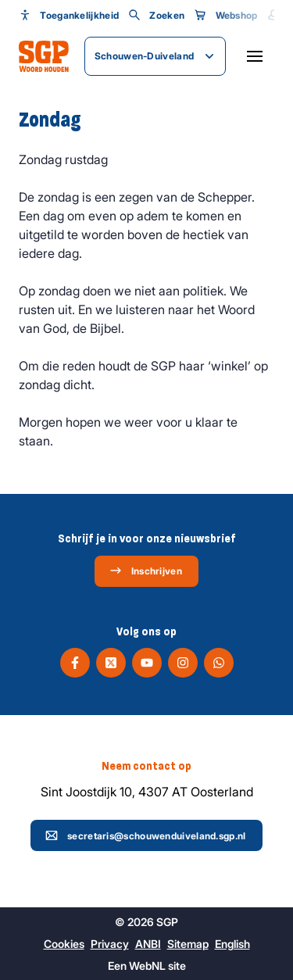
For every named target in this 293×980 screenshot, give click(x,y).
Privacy (110, 944)
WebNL (147, 966)
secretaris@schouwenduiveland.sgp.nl (146, 835)
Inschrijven (146, 570)
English (232, 944)
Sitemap (188, 944)
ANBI (148, 944)
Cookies (64, 944)
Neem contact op (146, 766)
